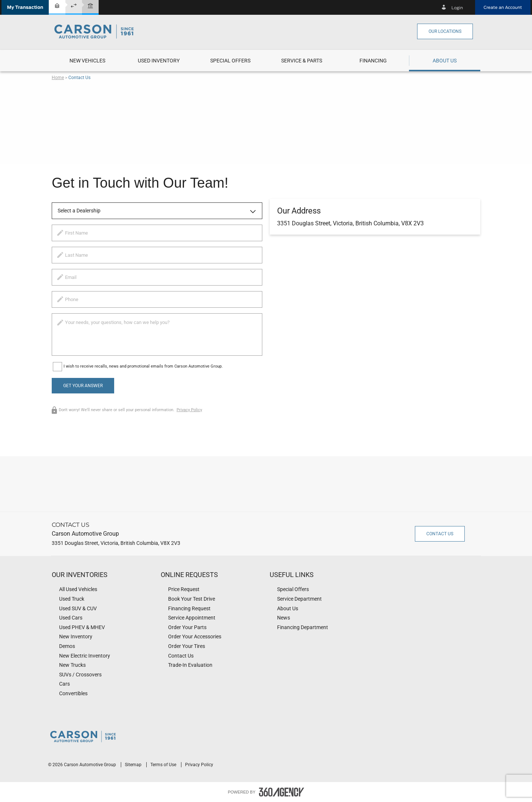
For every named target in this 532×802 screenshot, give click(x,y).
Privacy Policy (189, 410)
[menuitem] (87, 61)
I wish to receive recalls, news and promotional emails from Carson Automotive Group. (143, 366)
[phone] (157, 299)
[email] (157, 277)
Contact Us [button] (440, 534)
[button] (25, 7)
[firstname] (157, 233)
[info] (157, 335)
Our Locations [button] (445, 31)
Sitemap (134, 765)
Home (58, 78)
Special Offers (230, 61)
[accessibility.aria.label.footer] (282, 792)
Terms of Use (164, 765)
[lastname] (157, 255)
